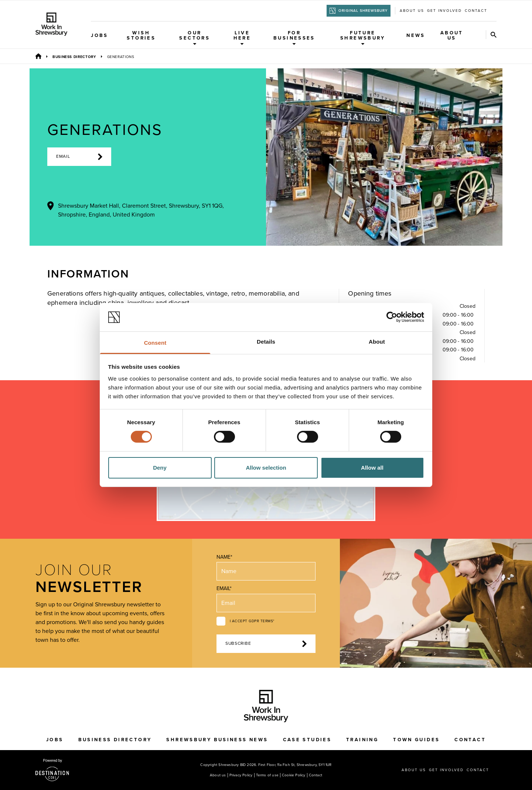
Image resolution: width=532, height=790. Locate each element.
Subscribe (266, 644)
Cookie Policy (294, 775)
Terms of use (267, 775)
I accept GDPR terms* (252, 621)
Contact (476, 11)
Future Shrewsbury (363, 38)
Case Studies (307, 740)
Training (362, 740)
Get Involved (444, 11)
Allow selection (266, 468)
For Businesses (294, 38)
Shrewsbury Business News (217, 740)
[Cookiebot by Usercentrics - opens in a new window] (392, 317)
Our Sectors (195, 38)
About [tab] (377, 342)
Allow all (372, 468)
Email (79, 157)
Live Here (242, 38)
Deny (160, 468)
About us (412, 11)
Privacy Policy (241, 775)
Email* (224, 588)
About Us (452, 35)
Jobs (100, 35)
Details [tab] (266, 342)
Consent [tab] (155, 343)
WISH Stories (141, 35)
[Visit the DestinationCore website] (52, 770)
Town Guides (416, 740)
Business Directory (74, 57)
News (416, 35)
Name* (224, 557)
